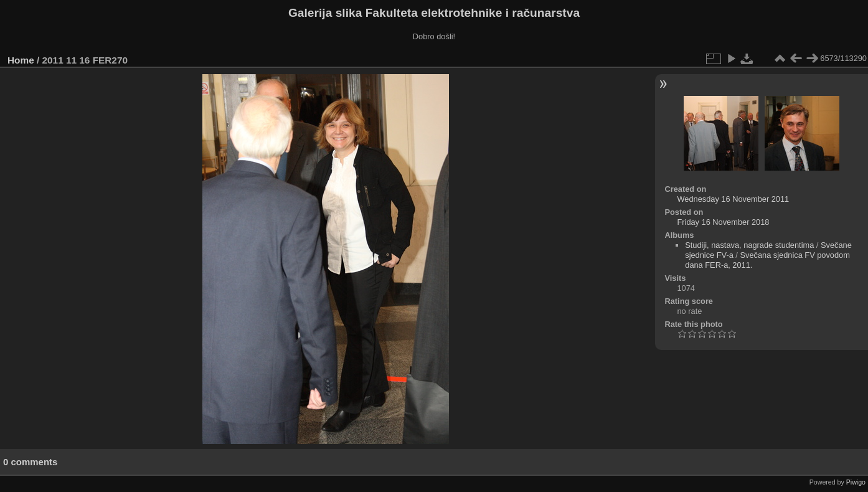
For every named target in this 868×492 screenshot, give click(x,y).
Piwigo (856, 482)
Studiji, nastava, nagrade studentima (749, 245)
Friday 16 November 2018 (723, 222)
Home (21, 60)
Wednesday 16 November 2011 (733, 199)
